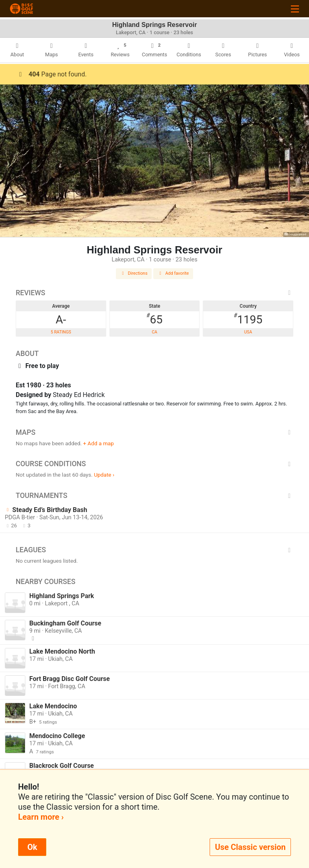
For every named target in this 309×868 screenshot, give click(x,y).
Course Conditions (154, 464)
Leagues (154, 550)
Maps (154, 432)
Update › (104, 475)
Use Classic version (250, 847)
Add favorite (173, 273)
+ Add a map (99, 443)
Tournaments (154, 496)
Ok (32, 847)
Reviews (154, 293)
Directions (134, 273)
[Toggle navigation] (295, 9)
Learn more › (41, 817)
